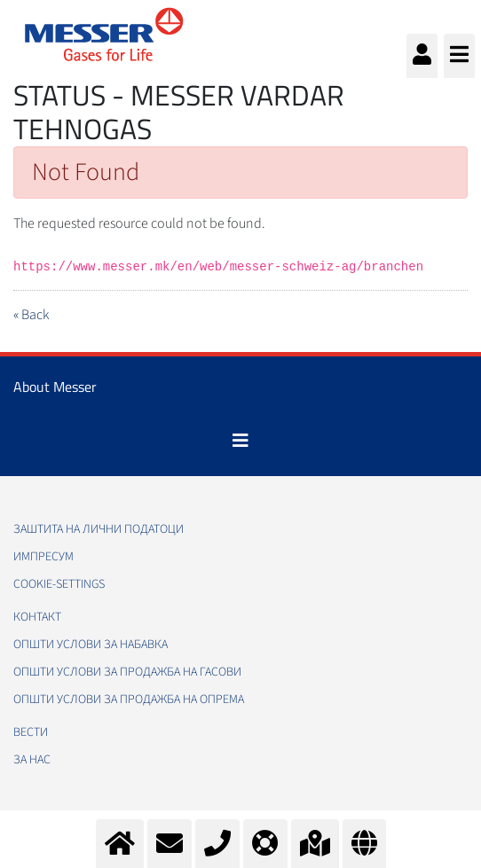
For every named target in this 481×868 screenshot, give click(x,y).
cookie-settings (59, 584)
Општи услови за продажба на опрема (129, 700)
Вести (31, 732)
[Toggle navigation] (240, 441)
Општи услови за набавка (91, 645)
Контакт (37, 617)
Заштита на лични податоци (99, 529)
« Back (31, 315)
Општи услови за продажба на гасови (127, 672)
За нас (32, 760)
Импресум (43, 557)
